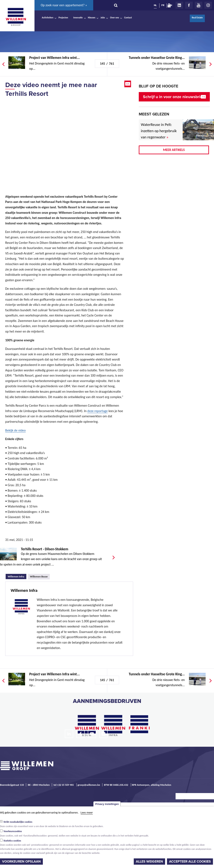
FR (163, 5)
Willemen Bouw (39, 576)
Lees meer (87, 813)
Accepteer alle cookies (190, 862)
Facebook (189, 5)
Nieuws (92, 18)
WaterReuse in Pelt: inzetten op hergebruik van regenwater (159, 131)
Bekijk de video (15, 430)
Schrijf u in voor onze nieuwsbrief (173, 97)
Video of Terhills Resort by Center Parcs (65, 141)
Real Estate (197, 18)
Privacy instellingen (107, 804)
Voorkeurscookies (13, 831)
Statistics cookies (12, 841)
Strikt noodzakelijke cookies (18, 822)
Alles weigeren (149, 862)
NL (155, 5)
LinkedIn (179, 5)
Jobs (103, 18)
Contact (128, 18)
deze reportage (98, 411)
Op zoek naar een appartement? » (64, 5)
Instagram (208, 5)
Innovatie (78, 18)
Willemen (16, 17)
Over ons (115, 18)
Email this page (128, 84)
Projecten (63, 18)
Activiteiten (48, 18)
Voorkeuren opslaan (21, 862)
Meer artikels (174, 150)
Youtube (199, 5)
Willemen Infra (17, 576)
